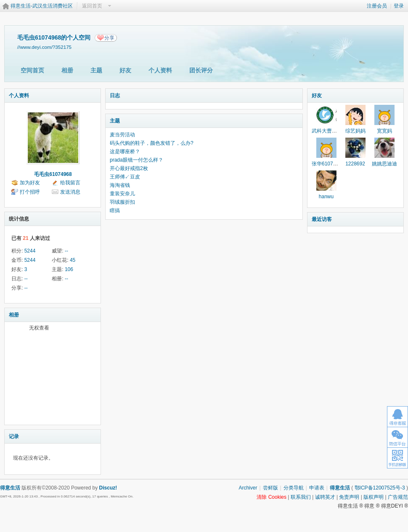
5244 (30, 251)
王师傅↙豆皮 (125, 177)
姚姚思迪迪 (384, 164)
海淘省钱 (120, 185)
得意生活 (340, 488)
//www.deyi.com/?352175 (44, 47)
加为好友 (30, 183)
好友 (125, 70)
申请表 (317, 488)
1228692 (355, 164)
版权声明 (374, 497)
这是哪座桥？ (125, 152)
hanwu (326, 197)
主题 (96, 70)
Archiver (248, 488)
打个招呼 (30, 192)
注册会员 (377, 6)
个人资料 (160, 70)
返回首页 (92, 6)
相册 (67, 70)
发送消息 (70, 192)
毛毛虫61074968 (53, 174)
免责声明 (349, 497)
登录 (399, 6)
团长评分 (201, 70)
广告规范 (398, 497)
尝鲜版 (270, 488)
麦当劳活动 (122, 135)
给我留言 (70, 183)
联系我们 (301, 497)
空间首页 (32, 70)
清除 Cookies (272, 497)
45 (73, 260)
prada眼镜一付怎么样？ (136, 160)
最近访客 (322, 219)
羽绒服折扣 (122, 202)
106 (69, 269)
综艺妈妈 (355, 131)
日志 (115, 96)
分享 (109, 38)
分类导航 (294, 488)
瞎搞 (115, 210)
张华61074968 (328, 164)
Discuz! (108, 488)
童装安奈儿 (122, 194)
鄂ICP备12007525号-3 (380, 488)
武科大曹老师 (327, 131)
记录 (14, 436)
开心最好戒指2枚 (129, 168)
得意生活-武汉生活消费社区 (42, 6)
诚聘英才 (325, 497)
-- (66, 251)
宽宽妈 (384, 131)
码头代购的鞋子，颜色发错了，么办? (152, 143)
